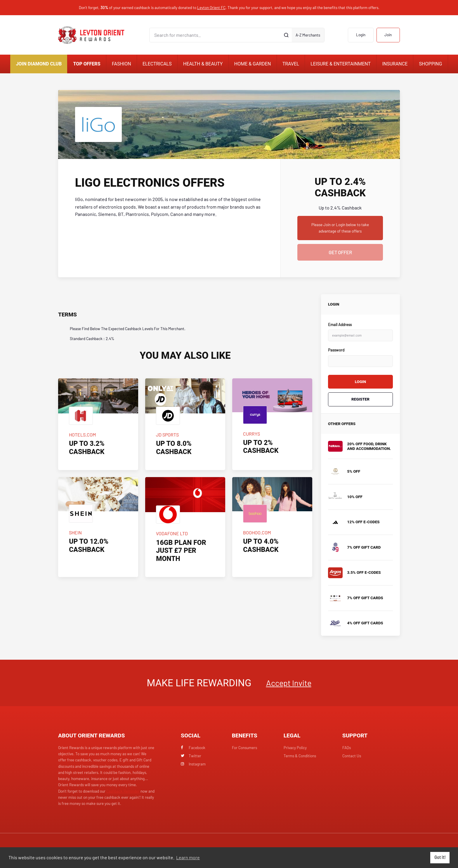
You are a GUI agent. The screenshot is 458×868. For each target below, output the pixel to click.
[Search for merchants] (215, 35)
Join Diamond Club (39, 64)
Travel (291, 64)
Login (361, 35)
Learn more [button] (188, 857)
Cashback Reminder (123, 791)
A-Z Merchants (308, 35)
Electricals (157, 64)
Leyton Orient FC (211, 8)
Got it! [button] (440, 857)
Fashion (122, 64)
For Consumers (244, 748)
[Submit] (286, 35)
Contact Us (352, 756)
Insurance (395, 64)
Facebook (193, 748)
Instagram (193, 764)
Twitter (191, 756)
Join (388, 35)
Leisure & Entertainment (341, 64)
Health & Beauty (203, 64)
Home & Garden (253, 64)
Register (360, 399)
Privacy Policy (295, 748)
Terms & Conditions (300, 756)
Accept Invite (289, 683)
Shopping (431, 64)
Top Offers (87, 64)
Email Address (340, 325)
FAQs (347, 748)
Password (336, 350)
